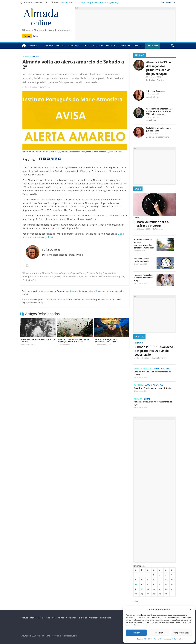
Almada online (102, 291)
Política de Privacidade (144, 639)
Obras (156, 369)
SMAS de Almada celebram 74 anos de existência (38, 340)
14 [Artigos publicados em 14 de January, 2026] (148, 584)
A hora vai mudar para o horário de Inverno (151, 224)
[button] (191, 609)
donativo (69, 291)
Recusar (159, 633)
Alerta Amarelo (33, 273)
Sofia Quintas (45, 87)
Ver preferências (181, 633)
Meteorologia (76, 277)
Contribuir (153, 46)
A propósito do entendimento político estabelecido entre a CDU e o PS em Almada (159, 111)
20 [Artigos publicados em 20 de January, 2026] (142, 589)
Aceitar (136, 633)
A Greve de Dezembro (155, 91)
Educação (111, 46)
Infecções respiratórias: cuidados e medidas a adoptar (144, 278)
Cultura (96, 46)
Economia (48, 46)
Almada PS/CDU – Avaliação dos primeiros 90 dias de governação (91, 3)
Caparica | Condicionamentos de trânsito (153, 388)
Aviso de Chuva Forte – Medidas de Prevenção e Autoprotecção (73, 340)
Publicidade (106, 617)
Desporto (125, 46)
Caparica (139, 385)
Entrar (36, 36)
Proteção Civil (29, 280)
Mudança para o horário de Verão (142, 260)
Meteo (36, 56)
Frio (105, 273)
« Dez (136, 601)
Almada (33, 46)
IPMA (69, 168)
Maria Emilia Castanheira (157, 137)
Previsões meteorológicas (111, 277)
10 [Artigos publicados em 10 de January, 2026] (166, 579)
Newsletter (71, 617)
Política (60, 46)
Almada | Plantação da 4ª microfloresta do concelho (106, 340)
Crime (86, 46)
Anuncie (26, 299)
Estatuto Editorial (28, 617)
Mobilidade (74, 46)
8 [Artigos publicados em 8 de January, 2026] (153, 579)
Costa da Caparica (60, 273)
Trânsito (166, 369)
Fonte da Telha (94, 273)
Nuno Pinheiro (152, 97)
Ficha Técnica (177, 639)
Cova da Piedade (143, 369)
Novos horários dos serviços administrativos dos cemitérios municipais (144, 244)
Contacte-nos (58, 617)
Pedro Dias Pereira (155, 80)
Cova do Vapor (78, 273)
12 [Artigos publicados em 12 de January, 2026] (136, 584)
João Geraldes (152, 120)
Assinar (27, 36)
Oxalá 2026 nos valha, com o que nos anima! (158, 129)
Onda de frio (90, 277)
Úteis (138, 189)
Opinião (137, 46)
